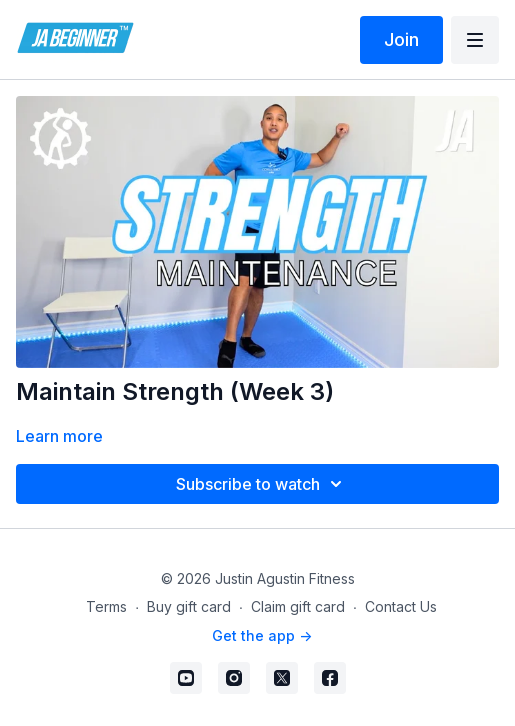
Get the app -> (262, 635)
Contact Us (401, 606)
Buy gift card (189, 606)
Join (401, 39)
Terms (106, 606)
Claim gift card (298, 606)
